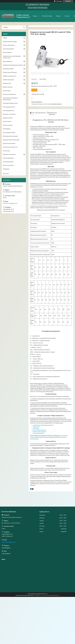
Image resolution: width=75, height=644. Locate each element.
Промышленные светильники (11, 140)
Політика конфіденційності (53, 595)
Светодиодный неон (9, 111)
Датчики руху (7, 91)
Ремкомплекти (7, 83)
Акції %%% (6, 174)
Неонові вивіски (7, 52)
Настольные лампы (8, 165)
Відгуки (58, 16)
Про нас (67, 16)
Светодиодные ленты (9, 107)
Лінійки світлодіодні (8, 80)
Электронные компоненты (10, 147)
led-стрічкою (64, 436)
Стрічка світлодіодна (9, 45)
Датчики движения (8, 158)
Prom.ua (45, 594)
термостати (36, 427)
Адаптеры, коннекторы (9, 114)
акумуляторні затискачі (39, 432)
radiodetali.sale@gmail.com (10, 203)
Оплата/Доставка (47, 16)
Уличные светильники (9, 143)
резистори (36, 428)
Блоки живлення (8, 61)
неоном (32, 437)
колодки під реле (41, 430)
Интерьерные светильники (10, 136)
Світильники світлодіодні (10, 42)
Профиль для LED (8, 118)
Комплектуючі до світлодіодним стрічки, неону (12, 57)
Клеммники (6, 169)
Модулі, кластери (8, 87)
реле (34, 430)
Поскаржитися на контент (40, 595)
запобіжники (36, 425)
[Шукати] (24, 27)
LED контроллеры (8, 125)
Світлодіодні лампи (8, 69)
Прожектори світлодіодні (10, 72)
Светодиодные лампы (9, 132)
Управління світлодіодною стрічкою (13, 65)
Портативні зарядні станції (10, 103)
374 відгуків (59, 1)
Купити (34, 90)
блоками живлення (40, 437)
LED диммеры (7, 129)
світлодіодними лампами (53, 437)
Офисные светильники (9, 154)
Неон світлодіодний (8, 49)
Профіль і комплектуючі (9, 76)
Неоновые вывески (8, 162)
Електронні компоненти (9, 94)
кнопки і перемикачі (38, 433)
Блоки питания (7, 122)
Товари (35, 16)
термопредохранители (47, 425)
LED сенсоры (6, 151)
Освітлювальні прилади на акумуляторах (10, 99)
